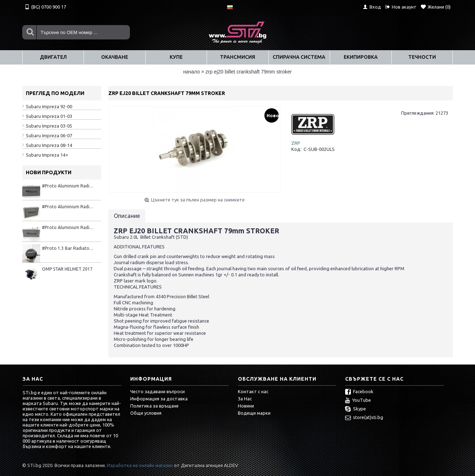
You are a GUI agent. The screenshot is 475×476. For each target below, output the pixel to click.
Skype (356, 409)
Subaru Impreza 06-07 (49, 135)
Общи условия (146, 413)
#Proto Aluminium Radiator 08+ (68, 227)
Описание (127, 216)
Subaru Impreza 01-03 (49, 116)
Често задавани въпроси (157, 391)
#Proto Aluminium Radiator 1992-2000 (68, 207)
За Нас (245, 399)
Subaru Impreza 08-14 (49, 145)
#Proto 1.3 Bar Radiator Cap (68, 248)
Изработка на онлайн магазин (140, 465)
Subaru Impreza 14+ (47, 155)
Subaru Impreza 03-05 (49, 126)
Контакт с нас (253, 391)
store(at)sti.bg (364, 418)
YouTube (358, 401)
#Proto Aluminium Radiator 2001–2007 (68, 186)
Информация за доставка (159, 399)
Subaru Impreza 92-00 (49, 106)
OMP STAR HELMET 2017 (67, 269)
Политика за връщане (154, 406)
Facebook (359, 392)
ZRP (296, 143)
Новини (246, 406)
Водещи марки (254, 413)
